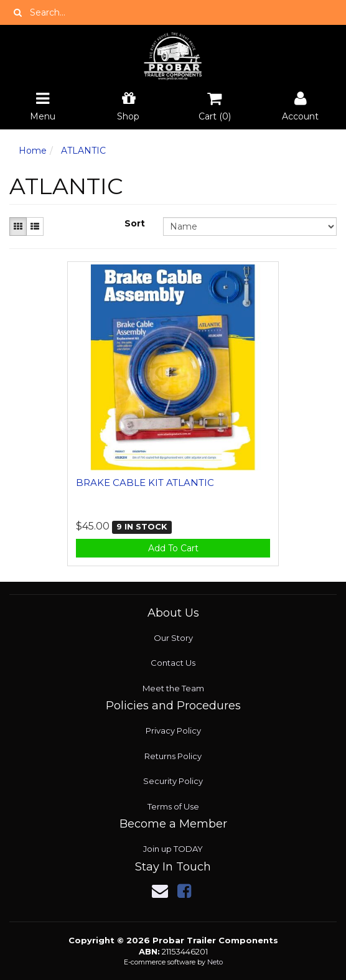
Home (33, 151)
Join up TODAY (173, 849)
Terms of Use (173, 806)
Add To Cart (173, 548)
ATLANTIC (83, 151)
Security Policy (173, 781)
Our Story (173, 638)
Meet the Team (173, 688)
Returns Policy (173, 756)
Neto (215, 962)
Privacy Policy (173, 730)
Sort (135, 223)
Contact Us (173, 663)
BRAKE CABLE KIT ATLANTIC (145, 483)
